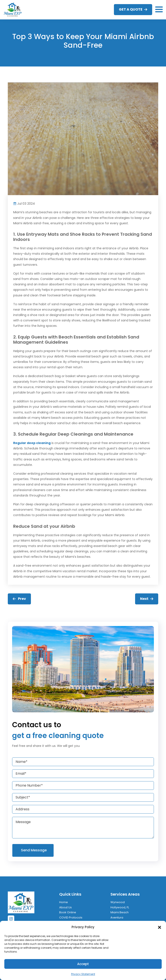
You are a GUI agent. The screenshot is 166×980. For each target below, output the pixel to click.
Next (147, 599)
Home (64, 902)
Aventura (117, 918)
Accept (83, 964)
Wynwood (118, 902)
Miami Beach (120, 912)
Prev (19, 599)
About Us (65, 907)
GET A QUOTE (133, 9)
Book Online (68, 912)
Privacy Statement (83, 974)
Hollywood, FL (120, 907)
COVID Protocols (71, 918)
